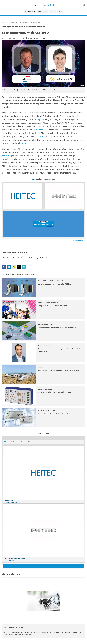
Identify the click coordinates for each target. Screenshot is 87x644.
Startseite (5, 22)
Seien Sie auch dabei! (43, 566)
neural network (39, 130)
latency (37, 119)
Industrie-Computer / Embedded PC (36, 258)
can (42, 136)
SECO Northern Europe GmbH (12, 258)
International (14, 22)
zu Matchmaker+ (79, 241)
